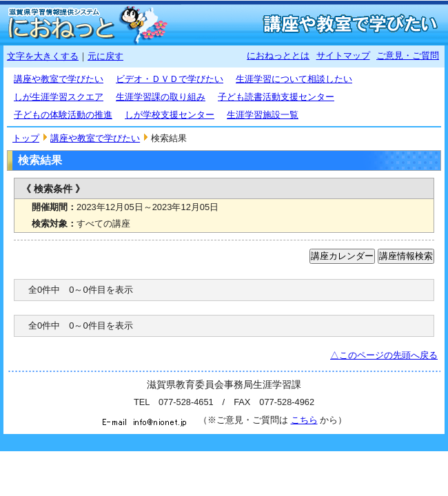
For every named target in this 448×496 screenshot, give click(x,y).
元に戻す (105, 56)
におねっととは (278, 55)
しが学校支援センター (170, 115)
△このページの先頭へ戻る (384, 355)
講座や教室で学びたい (59, 79)
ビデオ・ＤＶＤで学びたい (170, 79)
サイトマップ (343, 55)
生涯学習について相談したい (294, 79)
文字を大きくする (43, 56)
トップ (26, 138)
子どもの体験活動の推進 (63, 115)
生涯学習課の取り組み (161, 97)
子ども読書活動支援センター (276, 97)
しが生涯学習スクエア (59, 97)
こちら (304, 420)
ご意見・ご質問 (408, 55)
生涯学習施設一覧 (263, 115)
